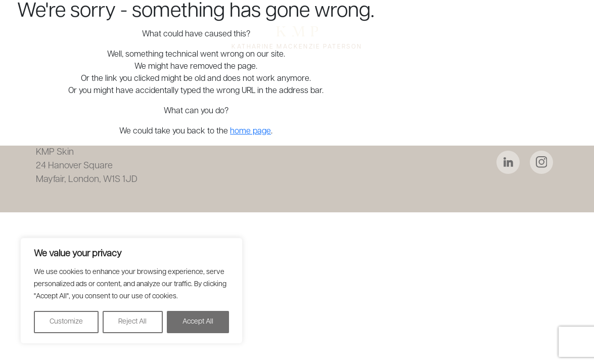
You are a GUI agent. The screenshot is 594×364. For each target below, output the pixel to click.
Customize (66, 322)
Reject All (132, 322)
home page (250, 131)
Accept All (198, 322)
